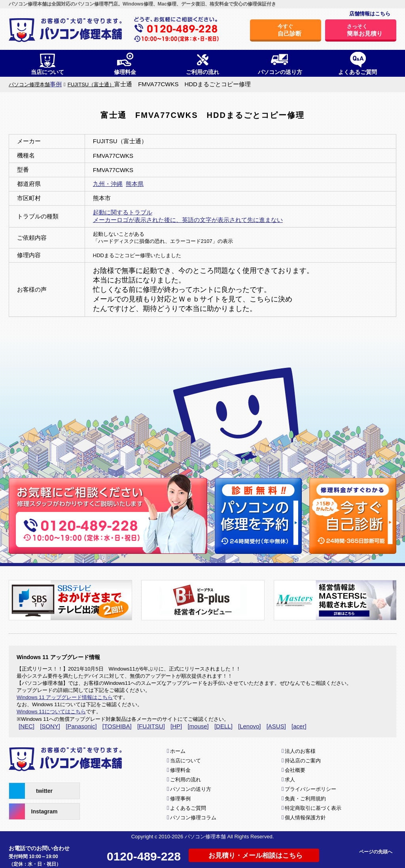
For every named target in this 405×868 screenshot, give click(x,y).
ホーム (178, 751)
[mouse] (198, 726)
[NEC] (26, 726)
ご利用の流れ (185, 780)
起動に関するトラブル (123, 212)
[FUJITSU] (151, 726)
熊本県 (135, 184)
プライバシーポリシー (310, 789)
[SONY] (50, 726)
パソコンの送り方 (191, 789)
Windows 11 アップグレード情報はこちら (65, 697)
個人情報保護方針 (305, 818)
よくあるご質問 (188, 808)
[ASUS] (276, 726)
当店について (185, 761)
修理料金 (180, 770)
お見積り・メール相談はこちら (255, 856)
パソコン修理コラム (193, 818)
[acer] (299, 726)
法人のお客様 (300, 751)
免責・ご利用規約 (305, 799)
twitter (31, 791)
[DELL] (223, 726)
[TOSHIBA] (117, 726)
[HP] (176, 726)
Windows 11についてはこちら (51, 712)
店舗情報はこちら (370, 14)
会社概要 (295, 770)
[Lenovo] (250, 726)
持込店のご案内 (303, 761)
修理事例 (180, 799)
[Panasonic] (81, 726)
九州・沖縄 (108, 184)
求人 (290, 780)
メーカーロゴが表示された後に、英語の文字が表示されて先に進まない (188, 220)
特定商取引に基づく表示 (313, 808)
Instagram (33, 811)
